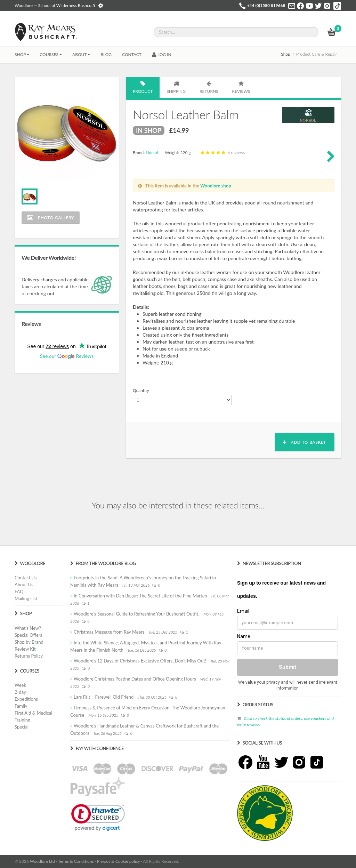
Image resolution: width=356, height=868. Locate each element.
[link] (98, 818)
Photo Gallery (51, 218)
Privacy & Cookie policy (118, 861)
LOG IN (162, 54)
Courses (51, 54)
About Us (24, 585)
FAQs (20, 592)
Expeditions (26, 699)
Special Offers (28, 635)
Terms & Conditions (76, 861)
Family (21, 706)
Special (22, 727)
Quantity (141, 390)
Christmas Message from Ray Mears (109, 632)
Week (20, 685)
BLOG (106, 54)
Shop (22, 54)
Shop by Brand (29, 642)
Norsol (152, 152)
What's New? (28, 628)
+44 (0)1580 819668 (266, 5)
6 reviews (222, 152)
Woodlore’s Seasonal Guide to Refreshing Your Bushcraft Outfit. (136, 614)
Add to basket (305, 442)
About (81, 54)
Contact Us (26, 578)
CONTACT (132, 54)
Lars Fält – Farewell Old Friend (104, 697)
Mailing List (26, 598)
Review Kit (25, 649)
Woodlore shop (216, 186)
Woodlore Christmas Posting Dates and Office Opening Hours (135, 679)
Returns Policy (29, 656)
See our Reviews (67, 356)
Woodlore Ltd (42, 861)
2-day (20, 692)
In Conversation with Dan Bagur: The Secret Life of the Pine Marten (140, 596)
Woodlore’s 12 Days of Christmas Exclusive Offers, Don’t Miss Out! (140, 661)
